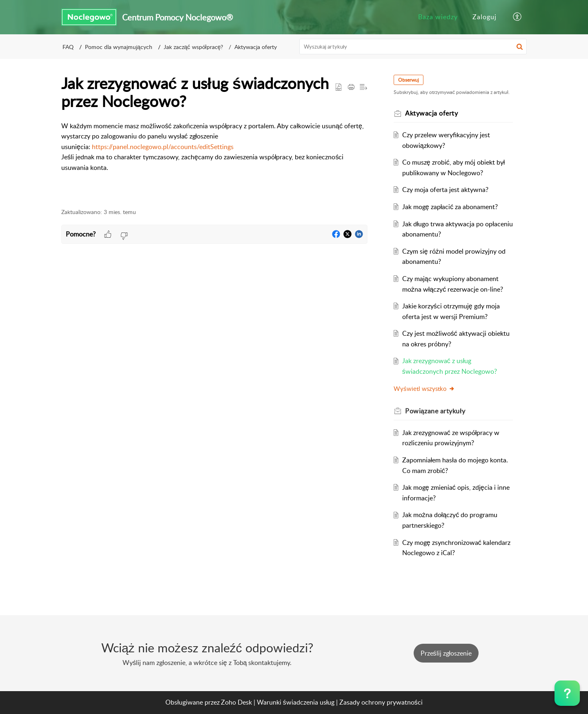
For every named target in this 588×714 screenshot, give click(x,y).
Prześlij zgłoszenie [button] (446, 653)
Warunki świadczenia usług (296, 702)
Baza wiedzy (438, 17)
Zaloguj (484, 17)
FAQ (68, 47)
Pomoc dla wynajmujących (119, 47)
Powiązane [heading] (435, 411)
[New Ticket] (446, 653)
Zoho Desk (236, 702)
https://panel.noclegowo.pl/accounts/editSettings (163, 147)
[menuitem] (438, 17)
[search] (413, 47)
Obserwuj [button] (409, 80)
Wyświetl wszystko (424, 388)
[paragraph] (214, 147)
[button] (518, 17)
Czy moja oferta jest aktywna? (445, 190)
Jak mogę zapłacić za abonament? (450, 207)
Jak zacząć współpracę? (194, 47)
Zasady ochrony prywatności (381, 702)
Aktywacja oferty (256, 47)
